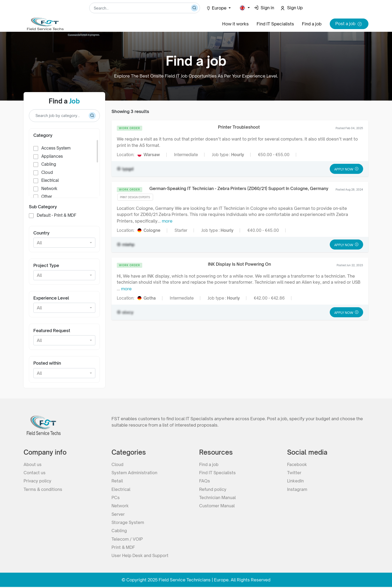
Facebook (297, 464)
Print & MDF (124, 548)
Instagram (297, 489)
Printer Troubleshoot (239, 127)
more (168, 222)
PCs (116, 497)
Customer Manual (217, 506)
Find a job (312, 24)
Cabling (49, 164)
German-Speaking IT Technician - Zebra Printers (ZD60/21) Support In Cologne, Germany (239, 189)
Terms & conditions (43, 489)
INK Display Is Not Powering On (240, 265)
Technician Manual (218, 497)
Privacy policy (38, 481)
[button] (244, 8)
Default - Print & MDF (57, 215)
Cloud (47, 172)
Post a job (349, 24)
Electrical (50, 180)
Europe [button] (217, 8)
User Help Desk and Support (140, 557)
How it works (235, 24)
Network (49, 189)
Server (118, 514)
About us (33, 464)
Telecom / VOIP (127, 540)
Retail (117, 481)
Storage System (128, 523)
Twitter (294, 472)
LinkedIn (295, 481)
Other (47, 196)
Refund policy (213, 489)
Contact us (35, 472)
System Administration (135, 472)
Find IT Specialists (275, 24)
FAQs (205, 481)
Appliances (52, 156)
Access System (56, 148)
